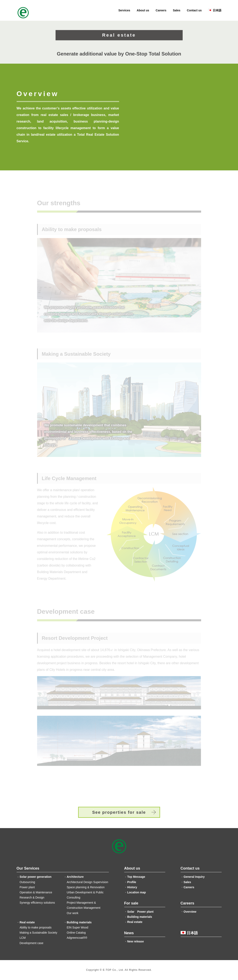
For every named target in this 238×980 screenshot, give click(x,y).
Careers (161, 11)
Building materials (79, 922)
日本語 (215, 11)
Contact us (194, 11)
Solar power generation (36, 877)
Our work (73, 913)
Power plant (27, 887)
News (129, 933)
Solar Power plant (140, 912)
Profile (132, 882)
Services (124, 11)
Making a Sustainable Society (39, 933)
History (132, 887)
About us (143, 11)
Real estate (27, 922)
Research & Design (32, 897)
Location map (137, 892)
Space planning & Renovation (86, 887)
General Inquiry (194, 877)
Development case (32, 943)
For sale (131, 903)
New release (136, 941)
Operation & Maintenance (36, 892)
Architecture (75, 877)
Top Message (136, 877)
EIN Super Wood (78, 927)
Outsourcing (27, 882)
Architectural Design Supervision (88, 882)
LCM (23, 938)
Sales (177, 11)
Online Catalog (76, 933)
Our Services (28, 868)
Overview (190, 912)
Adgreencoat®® (77, 938)
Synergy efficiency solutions (37, 903)
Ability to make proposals (36, 927)
